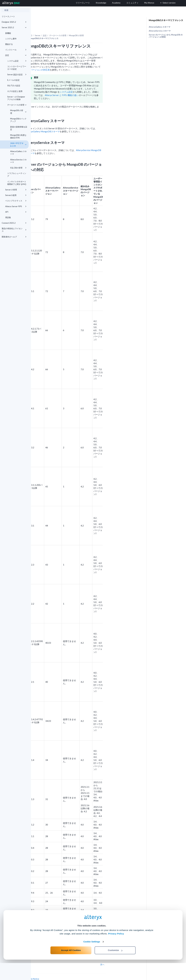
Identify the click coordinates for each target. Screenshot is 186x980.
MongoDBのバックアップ (18, 120)
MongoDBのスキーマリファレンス (166, 20)
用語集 (8, 217)
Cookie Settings (92, 959)
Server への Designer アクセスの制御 (16, 98)
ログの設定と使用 (15, 91)
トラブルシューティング (17, 175)
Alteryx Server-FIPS (16, 206)
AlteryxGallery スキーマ (18, 153)
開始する (9, 44)
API (16, 212)
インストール (16, 50)
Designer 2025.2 (14, 22)
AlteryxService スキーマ (18, 161)
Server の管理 (16, 190)
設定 (16, 55)
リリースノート (8, 16)
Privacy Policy (116, 951)
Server (68, 27)
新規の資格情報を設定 (19, 128)
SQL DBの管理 (18, 168)
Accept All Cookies (71, 967)
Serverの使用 (16, 195)
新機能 (8, 33)
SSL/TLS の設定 (14, 86)
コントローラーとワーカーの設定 (17, 68)
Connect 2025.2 (14, 223)
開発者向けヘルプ (14, 237)
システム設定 (17, 61)
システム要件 (11, 39)
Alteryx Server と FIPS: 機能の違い (93, 87)
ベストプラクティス (16, 201)
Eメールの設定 (13, 80)
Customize (115, 967)
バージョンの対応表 (71, 62)
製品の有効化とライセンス (14, 230)
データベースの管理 (17, 105)
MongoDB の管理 (18, 112)
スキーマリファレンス (18, 145)
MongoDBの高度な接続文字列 (18, 136)
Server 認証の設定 (17, 75)
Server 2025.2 (14, 27)
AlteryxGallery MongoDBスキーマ (74, 123)
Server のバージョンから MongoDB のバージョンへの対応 (166, 36)
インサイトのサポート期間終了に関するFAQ (17, 183)
